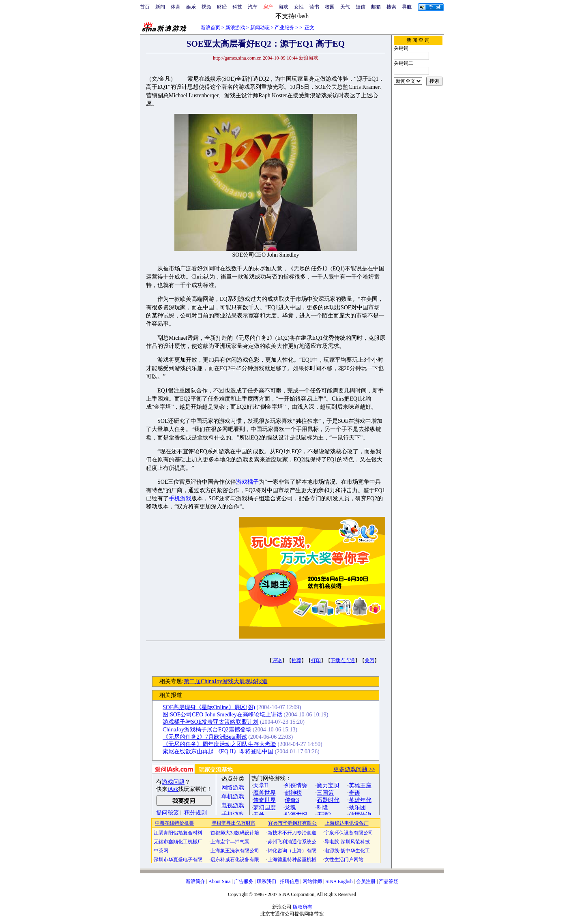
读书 (314, 7)
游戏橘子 (247, 482)
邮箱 (376, 7)
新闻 (160, 7)
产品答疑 (389, 881)
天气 (345, 7)
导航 (407, 7)
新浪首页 (210, 28)
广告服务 (244, 881)
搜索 (391, 7)
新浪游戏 (235, 28)
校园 (330, 7)
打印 (316, 660)
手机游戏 (180, 498)
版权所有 (303, 907)
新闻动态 (260, 28)
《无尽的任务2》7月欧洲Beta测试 (205, 737)
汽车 (253, 7)
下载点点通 (343, 660)
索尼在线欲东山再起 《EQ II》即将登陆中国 (218, 751)
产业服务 (284, 28)
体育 (176, 7)
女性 (299, 7)
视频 (206, 7)
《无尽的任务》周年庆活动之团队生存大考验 (219, 744)
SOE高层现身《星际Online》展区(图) (209, 707)
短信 (361, 7)
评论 (277, 660)
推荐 (296, 660)
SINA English (339, 881)
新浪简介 (195, 881)
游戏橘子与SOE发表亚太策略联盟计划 (210, 722)
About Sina (219, 881)
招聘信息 (290, 881)
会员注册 (366, 881)
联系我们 (266, 881)
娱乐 (191, 7)
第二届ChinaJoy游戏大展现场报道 (226, 681)
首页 (145, 7)
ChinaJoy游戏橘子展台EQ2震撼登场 (207, 730)
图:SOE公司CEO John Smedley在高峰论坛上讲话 (222, 715)
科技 (237, 7)
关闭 (369, 660)
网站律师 (312, 881)
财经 (222, 7)
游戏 (283, 7)
